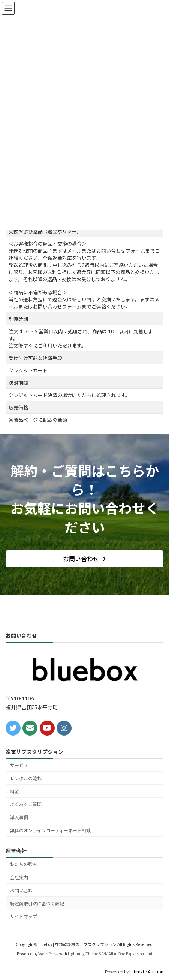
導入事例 (19, 817)
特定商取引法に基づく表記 (37, 904)
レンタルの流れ (26, 778)
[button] (84, 559)
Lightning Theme (83, 954)
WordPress (48, 954)
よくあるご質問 (26, 804)
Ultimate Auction (146, 972)
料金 (15, 792)
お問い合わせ (24, 891)
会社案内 (19, 877)
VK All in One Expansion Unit (127, 954)
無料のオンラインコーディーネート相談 (50, 831)
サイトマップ (24, 916)
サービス (19, 765)
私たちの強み (24, 864)
